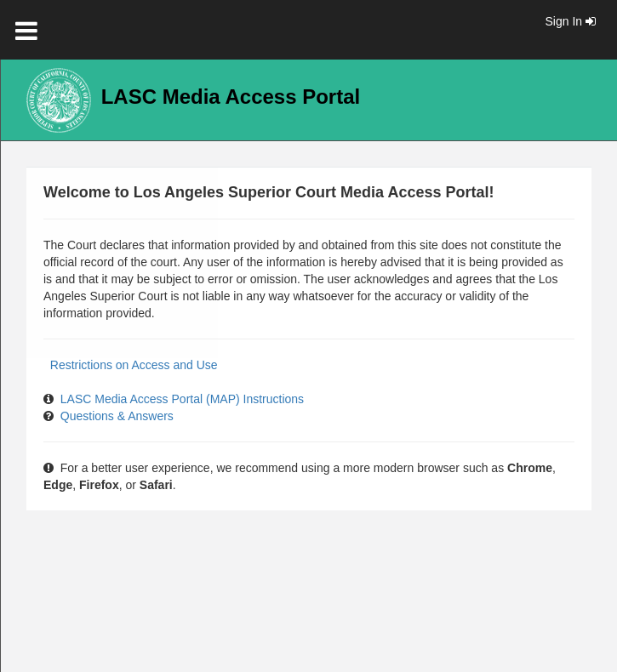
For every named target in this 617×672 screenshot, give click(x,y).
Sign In (571, 21)
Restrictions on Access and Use (134, 365)
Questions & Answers (117, 416)
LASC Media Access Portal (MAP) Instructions (182, 399)
